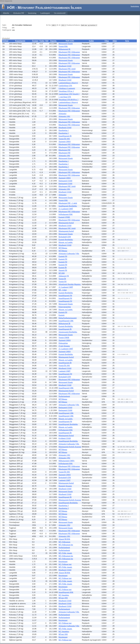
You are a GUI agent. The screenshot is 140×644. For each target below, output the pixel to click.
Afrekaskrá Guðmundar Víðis (69, 254)
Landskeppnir (45, 13)
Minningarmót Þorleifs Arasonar (70, 447)
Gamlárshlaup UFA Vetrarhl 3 (69, 94)
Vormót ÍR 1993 (64, 139)
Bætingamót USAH (65, 181)
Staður (91, 41)
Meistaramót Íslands (66, 44)
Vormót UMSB (64, 338)
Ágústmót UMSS (65, 142)
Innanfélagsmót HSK (66, 592)
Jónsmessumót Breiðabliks (68, 332)
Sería (127, 41)
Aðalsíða (6, 13)
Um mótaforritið (60, 13)
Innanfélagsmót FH (65, 296)
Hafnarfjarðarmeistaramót (68, 318)
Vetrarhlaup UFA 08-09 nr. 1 (69, 100)
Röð (47, 41)
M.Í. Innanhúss (64, 595)
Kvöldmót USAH (65, 438)
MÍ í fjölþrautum (64, 542)
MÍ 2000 (62, 273)
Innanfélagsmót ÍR (65, 136)
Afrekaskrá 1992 (64, 458)
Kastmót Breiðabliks (66, 240)
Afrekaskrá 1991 (64, 116)
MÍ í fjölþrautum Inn (66, 545)
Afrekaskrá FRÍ (19, 13)
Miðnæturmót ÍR (65, 49)
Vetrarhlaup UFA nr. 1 (66, 91)
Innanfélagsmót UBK (66, 321)
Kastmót (62, 315)
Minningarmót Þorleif (66, 223)
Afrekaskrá (62, 114)
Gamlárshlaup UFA (65, 86)
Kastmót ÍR (63, 268)
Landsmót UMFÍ (65, 371)
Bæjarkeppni (63, 562)
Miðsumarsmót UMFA (67, 461)
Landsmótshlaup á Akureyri (68, 83)
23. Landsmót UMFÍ (66, 209)
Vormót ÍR (62, 279)
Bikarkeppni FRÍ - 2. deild (68, 203)
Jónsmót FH (63, 270)
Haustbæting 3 (64, 506)
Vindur (42, 41)
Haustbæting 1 (64, 130)
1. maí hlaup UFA (65, 97)
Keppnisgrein (20, 41)
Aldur (115, 41)
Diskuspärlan (63, 343)
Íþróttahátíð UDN (65, 237)
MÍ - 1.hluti (63, 290)
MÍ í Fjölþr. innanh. (65, 553)
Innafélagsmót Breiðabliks (68, 206)
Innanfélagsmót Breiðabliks (68, 424)
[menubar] (34, 13)
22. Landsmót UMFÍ (66, 287)
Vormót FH (63, 282)
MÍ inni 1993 (63, 598)
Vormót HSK (63, 46)
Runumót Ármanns (65, 486)
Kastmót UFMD (64, 217)
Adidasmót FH (64, 276)
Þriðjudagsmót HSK (66, 214)
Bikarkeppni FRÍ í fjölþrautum (69, 52)
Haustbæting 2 (64, 133)
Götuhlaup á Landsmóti (67, 88)
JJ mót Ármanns (64, 346)
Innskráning (135, 6)
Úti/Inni (5, 41)
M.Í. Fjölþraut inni (65, 564)
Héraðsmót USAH (65, 66)
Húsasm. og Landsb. (66, 242)
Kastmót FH (63, 256)
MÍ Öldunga (63, 248)
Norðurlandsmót (64, 396)
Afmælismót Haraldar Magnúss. (70, 284)
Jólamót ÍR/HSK (64, 539)
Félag (107, 41)
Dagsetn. (53, 41)
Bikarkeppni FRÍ (65, 150)
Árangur (35, 41)
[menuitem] (6, 13)
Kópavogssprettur (65, 307)
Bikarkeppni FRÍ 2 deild (67, 69)
